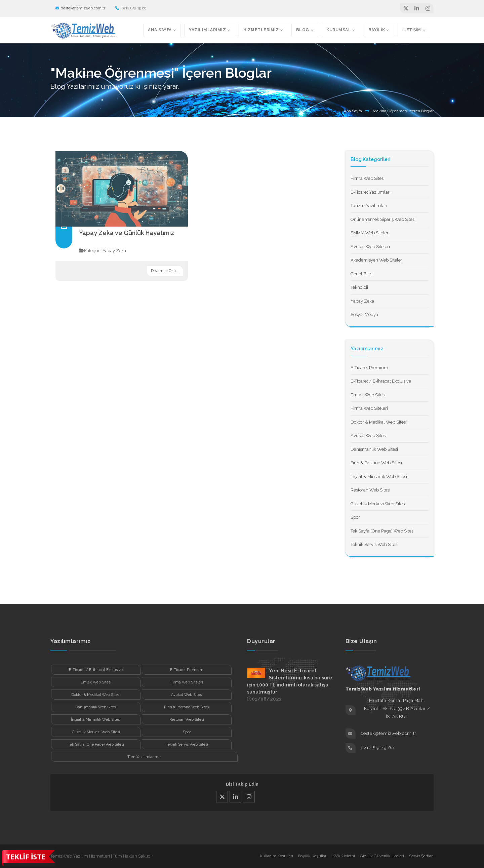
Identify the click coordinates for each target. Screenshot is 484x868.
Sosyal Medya (364, 314)
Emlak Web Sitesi (368, 395)
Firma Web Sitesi (368, 178)
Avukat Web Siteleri (370, 247)
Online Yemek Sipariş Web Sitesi (383, 219)
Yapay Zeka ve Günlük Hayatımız (127, 233)
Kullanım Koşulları (276, 856)
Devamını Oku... (165, 271)
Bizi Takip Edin (242, 784)
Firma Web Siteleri (369, 408)
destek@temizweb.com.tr (80, 8)
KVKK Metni (344, 856)
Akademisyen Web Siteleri (377, 260)
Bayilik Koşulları (313, 856)
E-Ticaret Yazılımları (371, 192)
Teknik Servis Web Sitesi (374, 544)
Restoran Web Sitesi (370, 490)
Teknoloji (359, 287)
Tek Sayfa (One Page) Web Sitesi (382, 531)
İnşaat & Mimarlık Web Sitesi (379, 477)
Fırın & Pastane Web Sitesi (376, 463)
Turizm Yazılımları (369, 206)
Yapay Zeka (114, 251)
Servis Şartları (421, 856)
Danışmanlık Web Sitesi (374, 449)
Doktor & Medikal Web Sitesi (379, 422)
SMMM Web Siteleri (370, 233)
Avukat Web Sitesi (369, 436)
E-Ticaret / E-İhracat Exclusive (381, 381)
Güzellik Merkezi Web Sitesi (378, 504)
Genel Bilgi (361, 274)
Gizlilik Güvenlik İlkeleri (382, 856)
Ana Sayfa (353, 111)
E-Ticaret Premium (369, 368)
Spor (355, 517)
